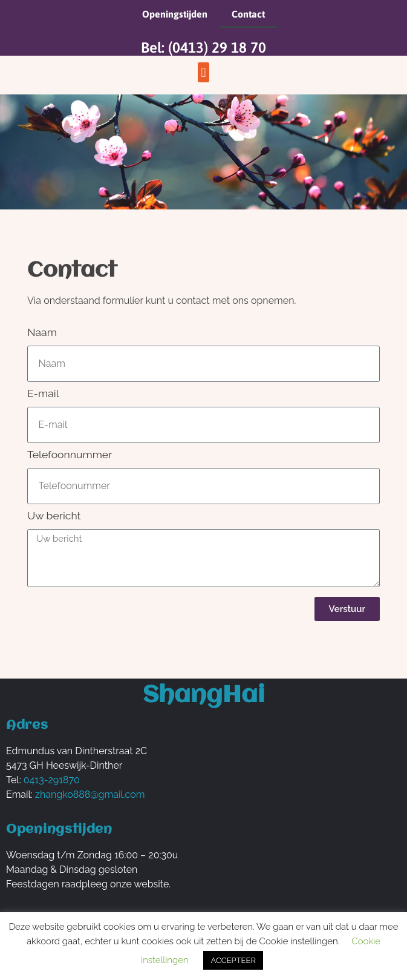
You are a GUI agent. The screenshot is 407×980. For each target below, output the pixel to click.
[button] (203, 72)
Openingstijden (175, 14)
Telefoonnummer (70, 455)
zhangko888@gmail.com (90, 794)
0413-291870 (52, 780)
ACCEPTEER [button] (233, 960)
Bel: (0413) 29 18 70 (203, 48)
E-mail (43, 394)
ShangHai (204, 696)
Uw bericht (54, 516)
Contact (248, 14)
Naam (42, 333)
